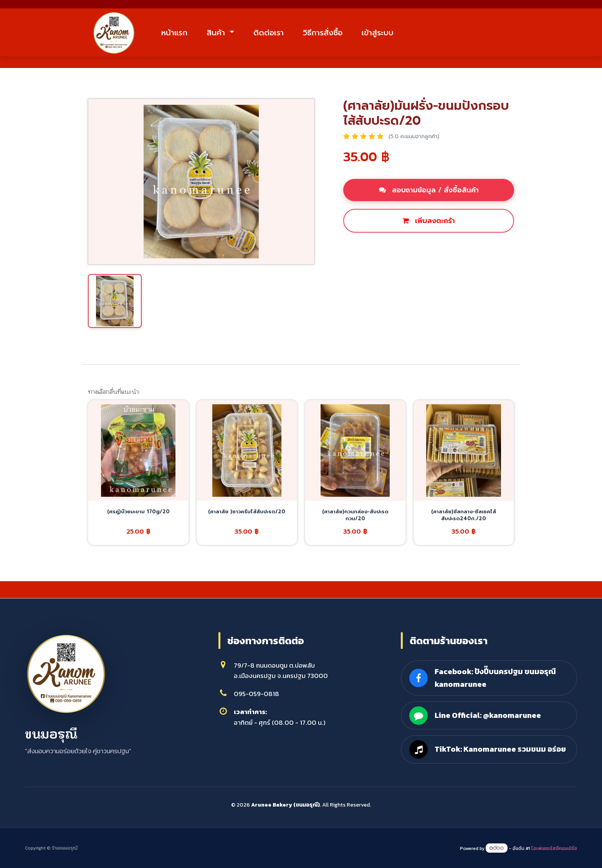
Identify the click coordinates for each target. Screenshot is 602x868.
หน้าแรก (182, 33)
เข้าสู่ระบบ (385, 33)
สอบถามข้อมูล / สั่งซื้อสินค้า (429, 192)
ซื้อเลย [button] (362, 249)
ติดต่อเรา (276, 33)
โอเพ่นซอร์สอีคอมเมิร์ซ (554, 848)
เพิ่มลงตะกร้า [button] (429, 223)
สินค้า (224, 33)
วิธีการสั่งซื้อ (330, 33)
